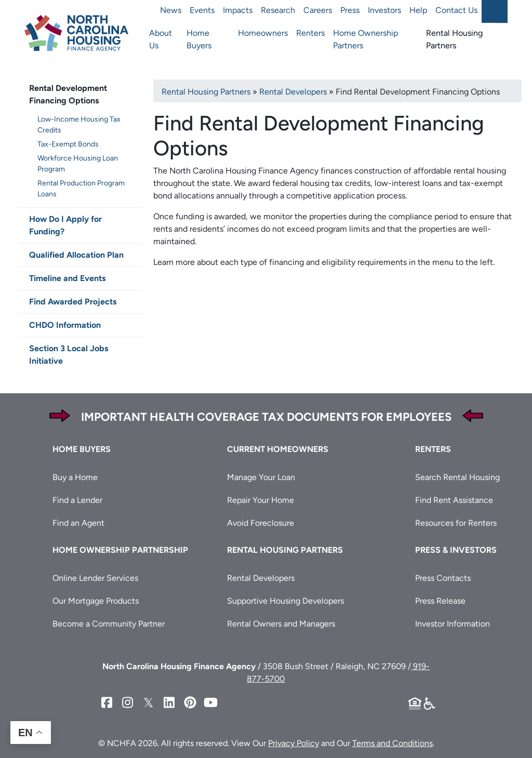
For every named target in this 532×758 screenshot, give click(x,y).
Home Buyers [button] (82, 449)
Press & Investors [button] (456, 550)
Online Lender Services (95, 578)
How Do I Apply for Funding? (65, 225)
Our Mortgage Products (96, 601)
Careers (318, 10)
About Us (161, 39)
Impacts (238, 10)
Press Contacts (443, 578)
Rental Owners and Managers (281, 624)
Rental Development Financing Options (68, 94)
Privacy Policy (294, 743)
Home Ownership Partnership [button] (120, 550)
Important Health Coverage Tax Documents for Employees (266, 417)
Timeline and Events (67, 278)
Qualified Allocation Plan (76, 255)
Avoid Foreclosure (261, 523)
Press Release (440, 601)
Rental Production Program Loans (81, 189)
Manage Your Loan (261, 477)
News (171, 10)
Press (350, 10)
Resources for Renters (456, 523)
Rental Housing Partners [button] (285, 550)
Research (278, 10)
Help (418, 10)
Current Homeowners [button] (278, 449)
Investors (384, 10)
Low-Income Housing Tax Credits (79, 125)
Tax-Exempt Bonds (68, 144)
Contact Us (456, 10)
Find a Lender (77, 500)
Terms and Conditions (393, 743)
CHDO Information (65, 325)
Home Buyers (199, 39)
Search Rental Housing (457, 477)
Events (202, 10)
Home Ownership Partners (365, 39)
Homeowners (263, 33)
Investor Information (453, 624)
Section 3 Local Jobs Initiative (69, 355)
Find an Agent (78, 523)
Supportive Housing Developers (285, 601)
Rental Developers (293, 92)
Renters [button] (433, 449)
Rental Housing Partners (454, 39)
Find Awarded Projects (73, 302)
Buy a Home (75, 477)
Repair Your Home (261, 500)
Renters (310, 33)
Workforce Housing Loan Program (78, 164)
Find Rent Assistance (454, 500)
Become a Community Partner (109, 624)
